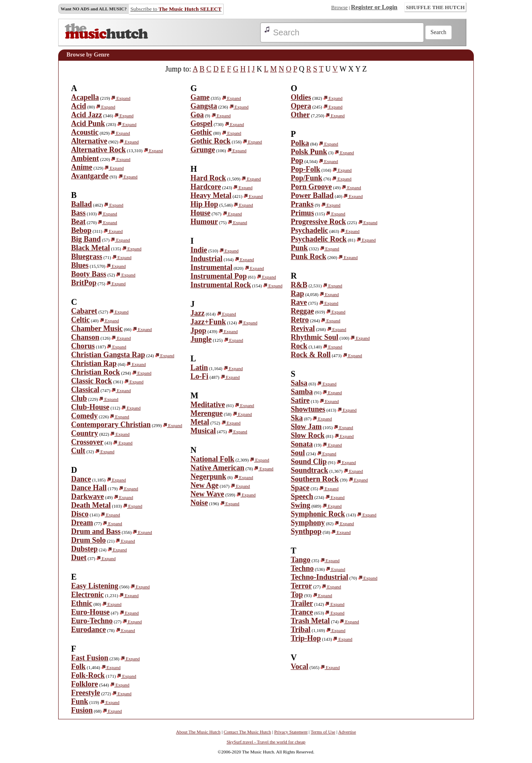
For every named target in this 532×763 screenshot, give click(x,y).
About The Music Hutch (198, 732)
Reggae (302, 311)
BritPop (84, 283)
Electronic (87, 595)
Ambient (85, 158)
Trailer (302, 603)
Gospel (201, 123)
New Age (204, 485)
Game (200, 97)
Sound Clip (309, 462)
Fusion (82, 710)
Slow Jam (306, 427)
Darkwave (87, 496)
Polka (300, 143)
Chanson (85, 337)
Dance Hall (89, 488)
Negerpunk (208, 477)
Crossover (87, 442)
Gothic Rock (211, 141)
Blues (80, 265)
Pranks (302, 204)
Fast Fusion (90, 658)
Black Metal (90, 248)
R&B (299, 285)
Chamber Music (97, 328)
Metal (200, 422)
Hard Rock (208, 178)
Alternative (89, 141)
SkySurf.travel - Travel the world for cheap (266, 742)
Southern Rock (315, 479)
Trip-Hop (306, 638)
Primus (302, 213)
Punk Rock (308, 257)
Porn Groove (311, 187)
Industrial (206, 259)
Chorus (83, 346)
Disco (80, 514)
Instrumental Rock (221, 285)
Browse (340, 7)
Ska (297, 418)
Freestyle (86, 693)
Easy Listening (95, 586)
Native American (217, 468)
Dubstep (84, 549)
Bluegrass (87, 257)
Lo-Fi (199, 376)
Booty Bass (89, 274)
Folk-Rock (88, 675)
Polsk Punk (309, 152)
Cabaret (84, 311)
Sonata (302, 444)
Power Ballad (312, 195)
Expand (121, 98)
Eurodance (89, 630)
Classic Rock (92, 381)
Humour (204, 222)
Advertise (347, 732)
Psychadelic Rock (319, 239)
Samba (302, 392)
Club (79, 398)
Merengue (207, 413)
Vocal (299, 667)
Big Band (86, 239)
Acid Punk (88, 123)
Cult (78, 451)
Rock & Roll (310, 355)
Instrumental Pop (219, 276)
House (200, 213)
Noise (199, 503)
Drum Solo (89, 540)
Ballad (81, 204)
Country (85, 433)
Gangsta (204, 106)
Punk (299, 248)
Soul (298, 453)
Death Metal (91, 505)
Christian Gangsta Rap (108, 355)
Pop (297, 161)
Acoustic (85, 132)
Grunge (203, 150)
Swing (300, 505)
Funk (80, 701)
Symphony (308, 523)
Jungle (201, 339)
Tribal (300, 630)
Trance (302, 612)
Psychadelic (309, 230)
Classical (85, 390)
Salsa (299, 383)
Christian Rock (96, 372)
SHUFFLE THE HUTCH (435, 7)
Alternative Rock (98, 150)
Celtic (80, 320)
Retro (300, 320)
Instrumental (211, 267)
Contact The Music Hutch (247, 732)
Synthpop (306, 531)
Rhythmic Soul (314, 337)
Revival (303, 328)
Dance (81, 479)
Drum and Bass (96, 531)
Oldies (301, 97)
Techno (302, 568)
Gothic (201, 132)
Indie (199, 250)
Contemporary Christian (111, 425)
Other (300, 115)
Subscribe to (176, 9)
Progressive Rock (318, 222)
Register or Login (374, 7)
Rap (297, 294)
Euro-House (90, 612)
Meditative (208, 405)
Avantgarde (90, 176)
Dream (82, 523)
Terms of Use (323, 732)
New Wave (207, 494)
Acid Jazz (86, 115)
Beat (78, 222)
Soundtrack (309, 470)
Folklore (85, 684)
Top (297, 595)
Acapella (85, 97)
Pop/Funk (306, 178)
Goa (197, 115)
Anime (82, 167)
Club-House (90, 407)
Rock (299, 346)
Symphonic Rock (318, 514)
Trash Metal (310, 621)
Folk (78, 667)
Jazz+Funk (208, 322)
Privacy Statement (291, 732)
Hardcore (206, 187)
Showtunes (308, 409)
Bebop (81, 230)
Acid (79, 106)
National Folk (212, 459)
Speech (302, 496)
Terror (301, 586)
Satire (300, 400)
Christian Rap (94, 363)
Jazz (197, 313)
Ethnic (82, 603)
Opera (301, 106)
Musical (203, 431)
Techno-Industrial (319, 577)
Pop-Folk (305, 169)
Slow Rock (308, 435)
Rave (299, 302)
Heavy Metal (211, 195)
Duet (79, 558)
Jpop (198, 331)
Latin (199, 368)
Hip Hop (204, 204)
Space (300, 488)
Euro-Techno (92, 621)
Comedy (84, 416)
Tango (300, 560)
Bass (78, 213)
